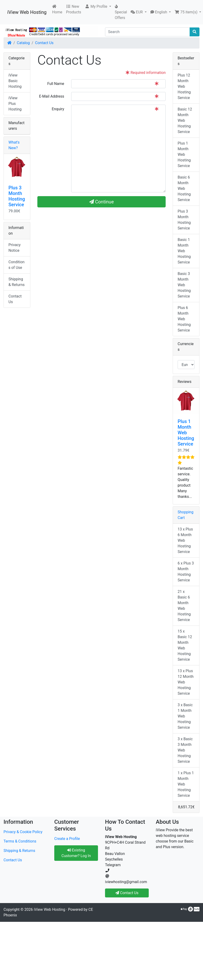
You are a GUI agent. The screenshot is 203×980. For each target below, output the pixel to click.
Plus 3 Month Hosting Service (17, 196)
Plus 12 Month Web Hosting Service (184, 86)
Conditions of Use (16, 265)
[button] (98, 7)
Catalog (23, 43)
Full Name (56, 84)
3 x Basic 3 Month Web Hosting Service (185, 750)
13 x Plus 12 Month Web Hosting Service (186, 682)
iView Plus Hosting (15, 104)
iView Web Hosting (27, 12)
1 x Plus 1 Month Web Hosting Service (186, 784)
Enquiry (58, 109)
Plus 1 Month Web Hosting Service (184, 154)
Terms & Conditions (20, 841)
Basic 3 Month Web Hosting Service (184, 285)
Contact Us (44, 43)
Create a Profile (67, 839)
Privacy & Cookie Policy (23, 832)
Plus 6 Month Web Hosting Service (184, 319)
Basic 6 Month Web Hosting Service (184, 189)
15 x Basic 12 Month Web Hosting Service (185, 645)
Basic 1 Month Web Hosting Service (184, 251)
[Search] (147, 32)
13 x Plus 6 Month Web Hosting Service (185, 540)
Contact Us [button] (127, 893)
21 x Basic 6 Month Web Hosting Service (184, 606)
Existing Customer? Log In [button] (76, 853)
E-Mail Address (52, 96)
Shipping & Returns (17, 282)
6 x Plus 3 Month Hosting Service (186, 572)
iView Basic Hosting (15, 81)
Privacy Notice (15, 248)
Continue (102, 202)
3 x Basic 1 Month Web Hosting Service (185, 716)
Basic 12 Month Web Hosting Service (185, 120)
